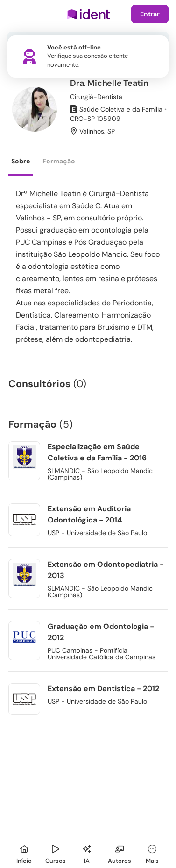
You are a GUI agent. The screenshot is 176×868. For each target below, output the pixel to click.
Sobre (21, 161)
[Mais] (152, 853)
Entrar (150, 14)
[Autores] (120, 853)
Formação (59, 161)
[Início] (24, 853)
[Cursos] (56, 853)
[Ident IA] (87, 853)
